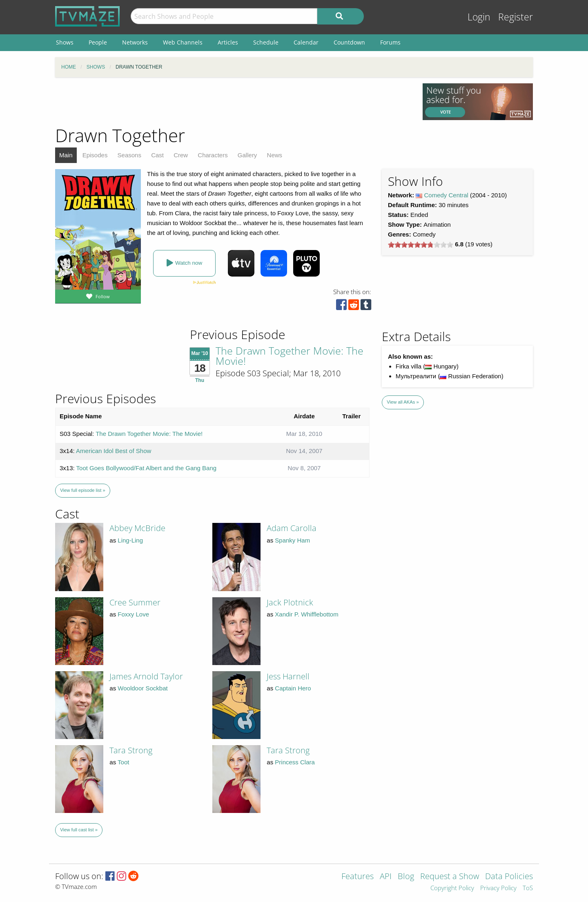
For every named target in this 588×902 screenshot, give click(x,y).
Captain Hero (293, 688)
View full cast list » (79, 830)
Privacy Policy (498, 888)
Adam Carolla (292, 528)
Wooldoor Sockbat (143, 688)
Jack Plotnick (290, 602)
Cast (157, 155)
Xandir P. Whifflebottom (306, 614)
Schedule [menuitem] (266, 42)
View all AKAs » (403, 402)
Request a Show (450, 877)
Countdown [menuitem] (349, 42)
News (275, 155)
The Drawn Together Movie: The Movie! (290, 356)
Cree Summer (135, 602)
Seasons (129, 155)
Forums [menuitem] (390, 42)
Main (66, 155)
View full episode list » (82, 490)
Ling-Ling (130, 540)
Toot (123, 762)
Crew (181, 155)
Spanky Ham (292, 540)
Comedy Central (446, 195)
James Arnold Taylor (146, 676)
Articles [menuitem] (228, 42)
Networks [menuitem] (135, 42)
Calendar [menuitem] (306, 42)
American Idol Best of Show (114, 451)
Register (516, 17)
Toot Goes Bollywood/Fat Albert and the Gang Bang (147, 468)
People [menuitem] (98, 42)
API (386, 877)
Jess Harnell (288, 676)
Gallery (247, 155)
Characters (213, 155)
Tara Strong (131, 750)
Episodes (95, 155)
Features (357, 877)
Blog (406, 877)
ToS (528, 888)
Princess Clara (295, 762)
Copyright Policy (452, 888)
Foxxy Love (133, 614)
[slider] (421, 245)
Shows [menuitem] (65, 42)
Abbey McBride (137, 528)
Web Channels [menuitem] (183, 42)
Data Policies (509, 877)
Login (479, 17)
